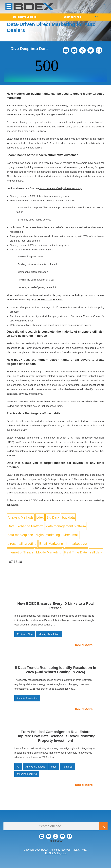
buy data (68, 517)
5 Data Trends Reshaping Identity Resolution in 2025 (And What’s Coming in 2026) (56, 670)
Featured (67, 767)
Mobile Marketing (49, 552)
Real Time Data (76, 552)
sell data (96, 552)
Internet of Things (20, 552)
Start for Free (72, 17)
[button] (105, 7)
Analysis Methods (21, 517)
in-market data (76, 544)
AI (18, 767)
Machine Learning (27, 774)
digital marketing (48, 535)
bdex (40, 517)
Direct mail (71, 535)
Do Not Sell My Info (56, 853)
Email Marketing (51, 544)
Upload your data (25, 17)
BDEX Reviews (55, 841)
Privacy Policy (80, 850)
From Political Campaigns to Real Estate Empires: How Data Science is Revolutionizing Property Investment (55, 736)
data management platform (66, 526)
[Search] (103, 826)
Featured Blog (25, 634)
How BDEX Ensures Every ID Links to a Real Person (55, 606)
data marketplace (20, 535)
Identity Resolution (49, 634)
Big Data (53, 517)
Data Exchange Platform (26, 526)
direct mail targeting (22, 544)
